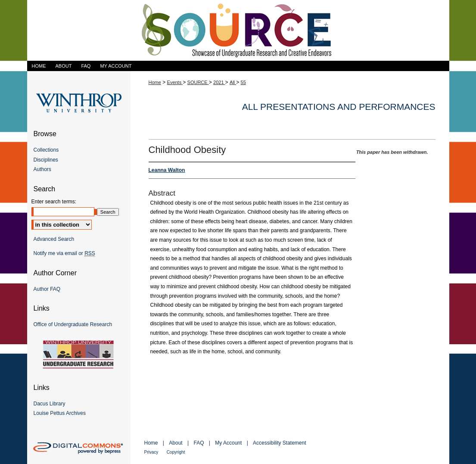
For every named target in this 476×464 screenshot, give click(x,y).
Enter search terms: (54, 202)
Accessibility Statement (279, 443)
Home (155, 82)
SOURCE (198, 82)
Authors (42, 169)
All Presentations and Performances (339, 107)
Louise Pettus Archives (60, 413)
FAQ (199, 443)
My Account (228, 443)
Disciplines (46, 160)
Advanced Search (54, 239)
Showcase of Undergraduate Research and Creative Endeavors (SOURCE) (238, 30)
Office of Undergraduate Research (73, 324)
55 (243, 82)
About (176, 443)
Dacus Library (50, 404)
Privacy (151, 452)
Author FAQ (47, 289)
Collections (46, 150)
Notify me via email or (64, 253)
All (233, 82)
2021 (219, 82)
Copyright (176, 452)
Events (175, 82)
